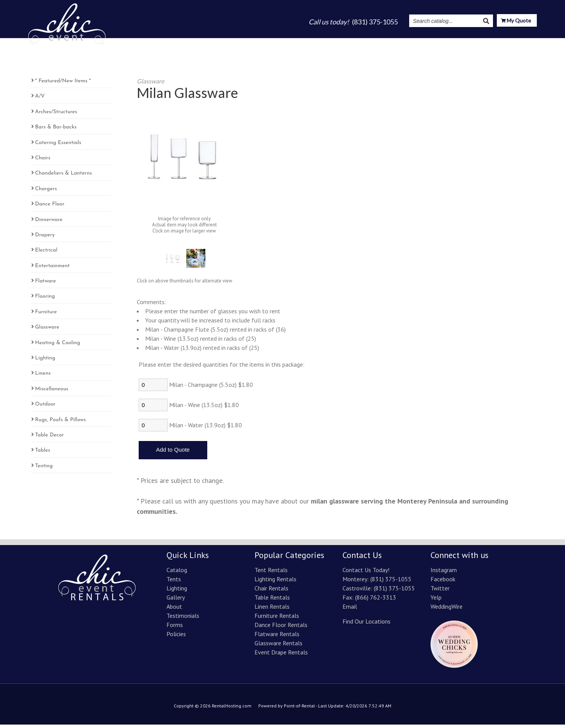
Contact (525, 43)
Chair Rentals (271, 592)
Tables (43, 454)
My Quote (516, 21)
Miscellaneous (52, 392)
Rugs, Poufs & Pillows (60, 423)
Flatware (46, 285)
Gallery (341, 43)
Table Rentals (272, 601)
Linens (43, 377)
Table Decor (50, 439)
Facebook (443, 582)
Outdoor (45, 408)
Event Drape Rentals (281, 656)
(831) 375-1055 (391, 582)
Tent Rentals (271, 573)
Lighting (311, 43)
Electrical (46, 254)
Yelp (436, 601)
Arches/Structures (56, 115)
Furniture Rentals (277, 619)
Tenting (44, 469)
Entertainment (52, 269)
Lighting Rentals (275, 582)
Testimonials (405, 43)
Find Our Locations (367, 625)
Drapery (45, 238)
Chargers (46, 192)
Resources (487, 43)
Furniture (46, 315)
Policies (176, 637)
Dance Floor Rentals (281, 628)
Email (350, 610)
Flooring (45, 300)
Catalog (254, 43)
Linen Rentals (272, 610)
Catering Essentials (58, 146)
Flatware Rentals (277, 637)
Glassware (47, 331)
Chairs (43, 161)
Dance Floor (50, 208)
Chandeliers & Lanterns (63, 177)
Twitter (440, 592)
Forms (175, 628)
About (369, 43)
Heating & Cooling (58, 346)
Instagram (446, 43)
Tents (282, 43)
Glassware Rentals (278, 646)
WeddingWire (447, 610)
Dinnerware (49, 223)
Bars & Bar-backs (56, 131)
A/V (40, 100)
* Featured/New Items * (63, 84)
